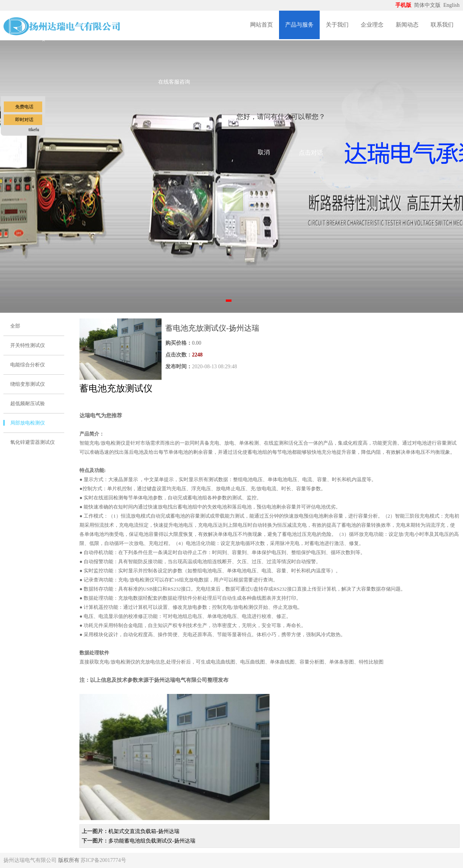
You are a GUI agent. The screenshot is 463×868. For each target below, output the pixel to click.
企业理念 (372, 25)
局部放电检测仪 (28, 423)
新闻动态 (407, 25)
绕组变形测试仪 (28, 384)
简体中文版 (428, 5)
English (451, 5)
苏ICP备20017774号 (103, 860)
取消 (264, 152)
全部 (15, 326)
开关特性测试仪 (28, 345)
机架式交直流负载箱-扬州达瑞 (144, 831)
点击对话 (311, 153)
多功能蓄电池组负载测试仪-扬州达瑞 (152, 841)
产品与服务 (299, 25)
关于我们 (337, 25)
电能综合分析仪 (28, 365)
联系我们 (442, 25)
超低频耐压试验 (28, 403)
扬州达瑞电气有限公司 (30, 860)
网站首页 (262, 25)
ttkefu (34, 130)
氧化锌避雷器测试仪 (33, 442)
